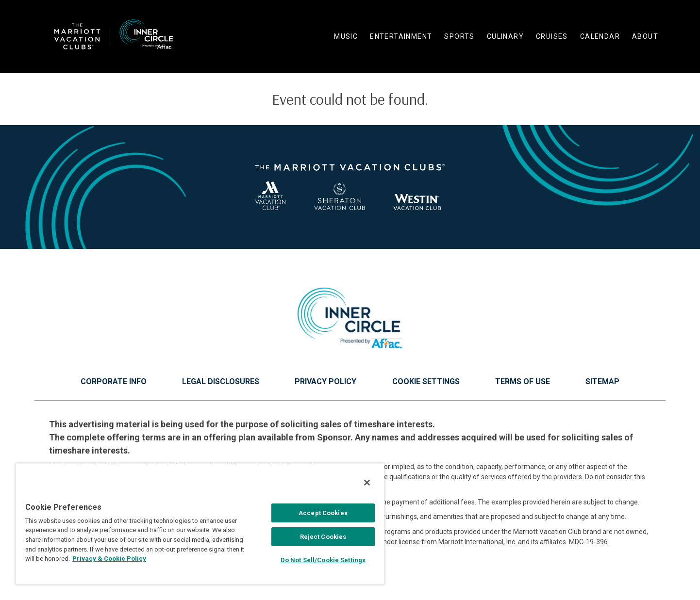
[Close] (367, 483)
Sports (459, 36)
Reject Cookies (323, 537)
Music (346, 36)
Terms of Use (523, 382)
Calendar (600, 36)
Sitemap (602, 382)
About (645, 36)
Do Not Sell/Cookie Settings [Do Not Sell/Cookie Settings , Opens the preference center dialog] (323, 560)
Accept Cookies (323, 513)
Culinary (505, 36)
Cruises (552, 36)
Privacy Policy (325, 382)
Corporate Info (114, 382)
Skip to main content (0, 0)
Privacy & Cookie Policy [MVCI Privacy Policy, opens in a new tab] (109, 559)
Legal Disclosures (221, 382)
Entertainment (401, 36)
